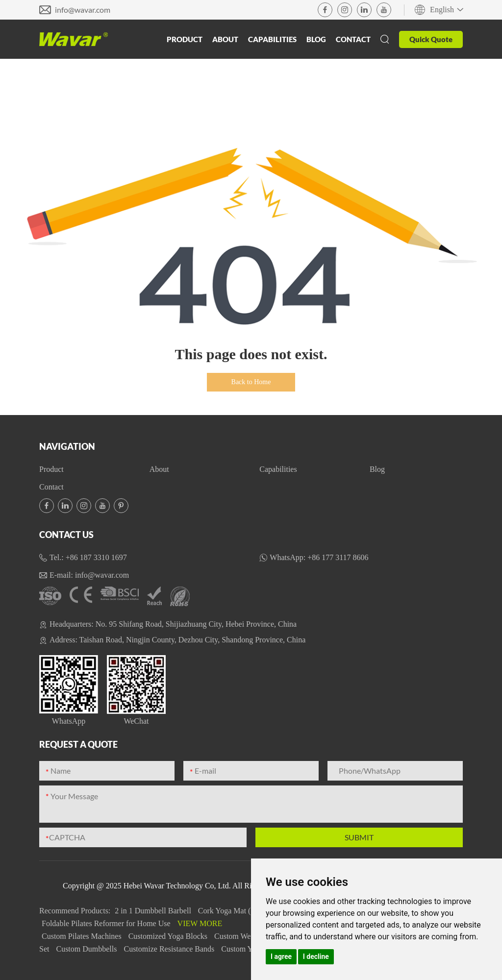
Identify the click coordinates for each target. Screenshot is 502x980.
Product (185, 39)
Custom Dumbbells (87, 949)
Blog (316, 39)
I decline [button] (316, 956)
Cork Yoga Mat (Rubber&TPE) (248, 911)
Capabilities (272, 39)
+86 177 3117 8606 (338, 557)
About (225, 39)
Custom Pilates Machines (83, 936)
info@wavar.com (83, 10)
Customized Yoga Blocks (169, 936)
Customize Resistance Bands (170, 949)
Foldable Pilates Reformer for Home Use (107, 923)
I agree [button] (281, 956)
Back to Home (251, 382)
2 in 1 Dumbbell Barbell (154, 911)
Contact (353, 39)
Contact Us (66, 535)
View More (200, 923)
